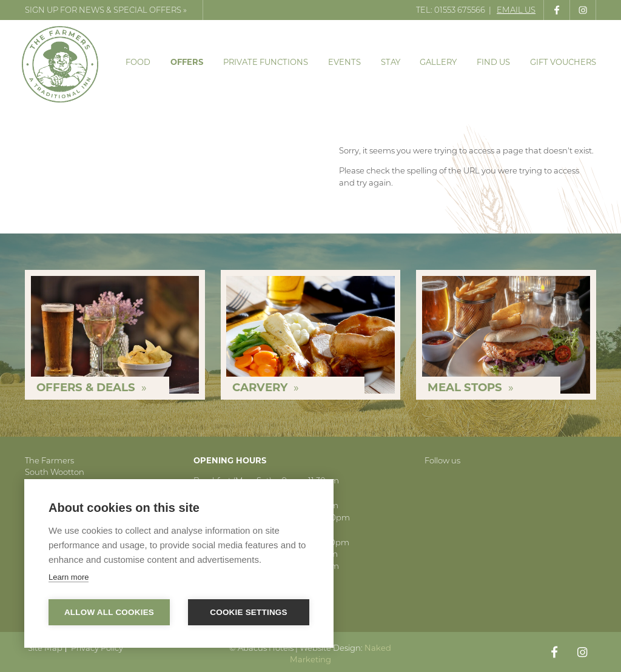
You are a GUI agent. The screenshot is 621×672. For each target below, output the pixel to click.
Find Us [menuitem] (493, 62)
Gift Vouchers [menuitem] (563, 62)
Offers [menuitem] (187, 62)
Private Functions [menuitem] (266, 62)
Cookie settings (249, 612)
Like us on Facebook (557, 10)
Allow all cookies (109, 612)
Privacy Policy (97, 648)
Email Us (516, 10)
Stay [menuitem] (391, 62)
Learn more (69, 577)
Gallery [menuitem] (438, 62)
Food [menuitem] (138, 62)
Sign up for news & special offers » (106, 10)
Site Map (45, 648)
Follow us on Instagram (583, 10)
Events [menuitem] (344, 62)
